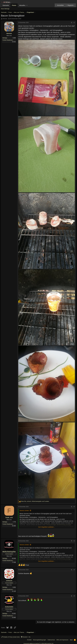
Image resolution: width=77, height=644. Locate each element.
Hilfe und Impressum (62, 640)
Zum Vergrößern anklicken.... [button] (47, 527)
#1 (74, 23)
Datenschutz (51, 640)
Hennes (5, 19)
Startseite (6, 5)
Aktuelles (22, 5)
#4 (74, 570)
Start (71, 640)
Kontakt (29, 640)
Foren (14, 5)
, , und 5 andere (35, 501)
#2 (74, 507)
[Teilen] (72, 23)
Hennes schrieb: (24, 511)
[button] (27, 5)
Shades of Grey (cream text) (10, 637)
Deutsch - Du (26, 637)
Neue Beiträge (5, 9)
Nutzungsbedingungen (40, 640)
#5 (74, 596)
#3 (74, 541)
